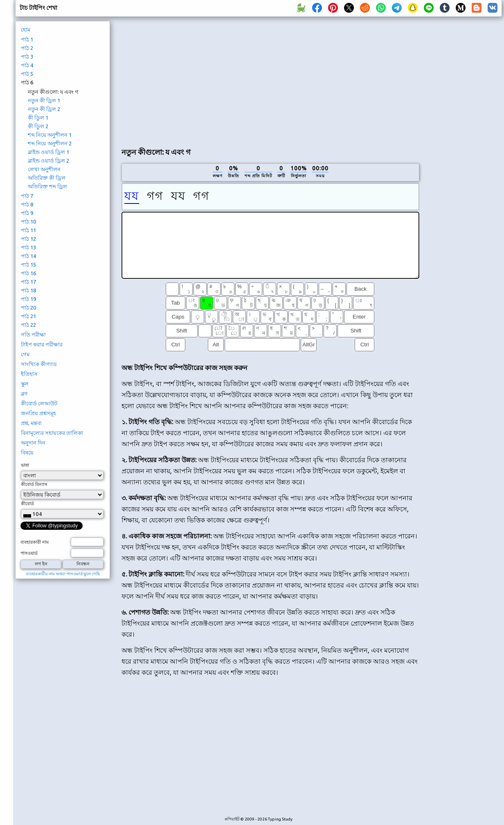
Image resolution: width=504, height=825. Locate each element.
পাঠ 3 (27, 57)
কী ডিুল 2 (38, 126)
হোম (26, 29)
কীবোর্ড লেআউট (39, 403)
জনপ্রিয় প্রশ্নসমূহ (38, 413)
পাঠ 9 (27, 213)
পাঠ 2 (27, 48)
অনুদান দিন (33, 443)
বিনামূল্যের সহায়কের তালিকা (52, 433)
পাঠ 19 (28, 299)
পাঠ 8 (27, 204)
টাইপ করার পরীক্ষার (42, 344)
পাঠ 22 (28, 325)
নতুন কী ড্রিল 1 (44, 100)
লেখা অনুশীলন (44, 169)
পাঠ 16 (28, 273)
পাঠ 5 (27, 74)
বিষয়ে (27, 452)
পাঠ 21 (28, 316)
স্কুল (25, 384)
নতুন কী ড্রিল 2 (44, 109)
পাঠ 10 (28, 222)
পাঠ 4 (27, 65)
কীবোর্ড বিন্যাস (34, 484)
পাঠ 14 (28, 256)
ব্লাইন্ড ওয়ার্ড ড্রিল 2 (48, 160)
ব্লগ (24, 393)
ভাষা (25, 465)
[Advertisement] (200, 80)
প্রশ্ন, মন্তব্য (31, 423)
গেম (25, 354)
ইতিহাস (29, 374)
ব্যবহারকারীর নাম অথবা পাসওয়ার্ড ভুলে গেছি (63, 574)
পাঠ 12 (28, 239)
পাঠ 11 (28, 230)
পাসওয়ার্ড (29, 553)
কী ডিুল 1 (38, 118)
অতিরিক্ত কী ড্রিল (47, 178)
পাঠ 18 (28, 290)
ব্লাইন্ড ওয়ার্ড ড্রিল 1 (48, 152)
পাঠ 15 (28, 264)
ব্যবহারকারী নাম (35, 542)
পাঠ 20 (28, 307)
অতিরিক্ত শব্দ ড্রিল (47, 186)
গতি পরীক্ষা (33, 335)
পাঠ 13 (28, 247)
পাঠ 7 (27, 196)
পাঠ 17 (28, 282)
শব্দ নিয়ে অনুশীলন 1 (50, 135)
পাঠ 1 (27, 39)
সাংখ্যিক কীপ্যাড (39, 364)
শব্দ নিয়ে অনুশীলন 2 (50, 143)
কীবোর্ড (27, 504)
